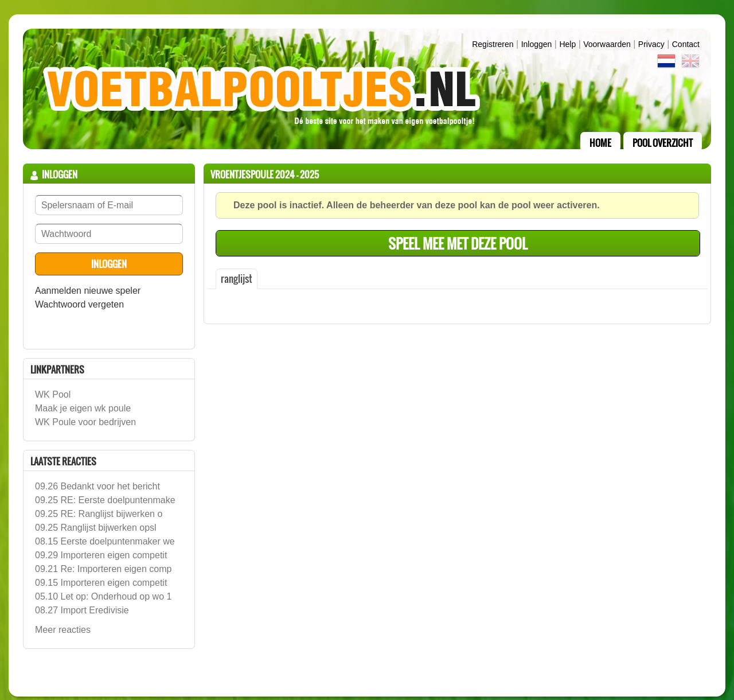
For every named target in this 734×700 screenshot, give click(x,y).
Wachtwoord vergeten (79, 304)
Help (567, 44)
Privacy (651, 44)
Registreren (493, 44)
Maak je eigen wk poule (83, 408)
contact (686, 44)
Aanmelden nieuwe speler (88, 291)
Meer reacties (63, 630)
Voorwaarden (607, 44)
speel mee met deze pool (458, 243)
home (600, 143)
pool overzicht (663, 143)
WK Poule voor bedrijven (85, 422)
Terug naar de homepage (367, 89)
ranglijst (237, 279)
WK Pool (53, 394)
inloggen (537, 44)
